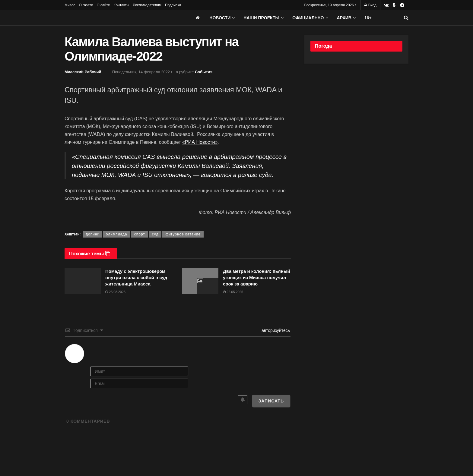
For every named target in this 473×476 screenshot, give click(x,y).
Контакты (121, 5)
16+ (368, 18)
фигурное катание (183, 234)
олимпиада (117, 234)
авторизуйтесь (275, 330)
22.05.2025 (233, 292)
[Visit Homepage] (110, 18)
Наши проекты (261, 18)
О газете (86, 5)
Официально (308, 18)
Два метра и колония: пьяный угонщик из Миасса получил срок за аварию (257, 277)
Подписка (173, 5)
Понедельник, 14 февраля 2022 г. (143, 72)
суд (155, 234)
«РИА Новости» (200, 142)
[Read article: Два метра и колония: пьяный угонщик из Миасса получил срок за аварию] (200, 281)
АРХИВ (344, 18)
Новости (220, 18)
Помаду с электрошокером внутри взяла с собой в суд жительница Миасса (136, 277)
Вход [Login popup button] (370, 5)
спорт (140, 234)
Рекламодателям (147, 5)
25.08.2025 (115, 292)
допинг (92, 234)
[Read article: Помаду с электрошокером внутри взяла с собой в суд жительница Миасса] (83, 281)
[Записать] (271, 401)
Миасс (70, 5)
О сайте (103, 5)
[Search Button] (406, 18)
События (204, 72)
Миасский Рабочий (83, 72)
